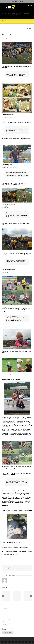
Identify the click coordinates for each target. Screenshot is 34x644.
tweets (19, 39)
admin (4, 560)
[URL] (17, 624)
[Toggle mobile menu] (31, 5)
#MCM (5, 254)
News (14, 560)
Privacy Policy (26, 639)
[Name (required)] (17, 619)
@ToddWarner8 (10, 182)
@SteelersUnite (23, 271)
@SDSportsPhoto (11, 252)
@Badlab (10, 165)
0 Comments (18, 560)
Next (30, 28)
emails (9, 39)
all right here (15, 548)
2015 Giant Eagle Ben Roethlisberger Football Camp (19, 511)
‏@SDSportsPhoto (11, 205)
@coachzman (11, 115)
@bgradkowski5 (5, 166)
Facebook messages (14, 39)
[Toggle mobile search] (28, 5)
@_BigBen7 (23, 116)
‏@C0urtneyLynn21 (15, 316)
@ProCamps (18, 116)
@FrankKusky (12, 270)
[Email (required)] (17, 622)
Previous (26, 28)
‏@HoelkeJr (10, 541)
